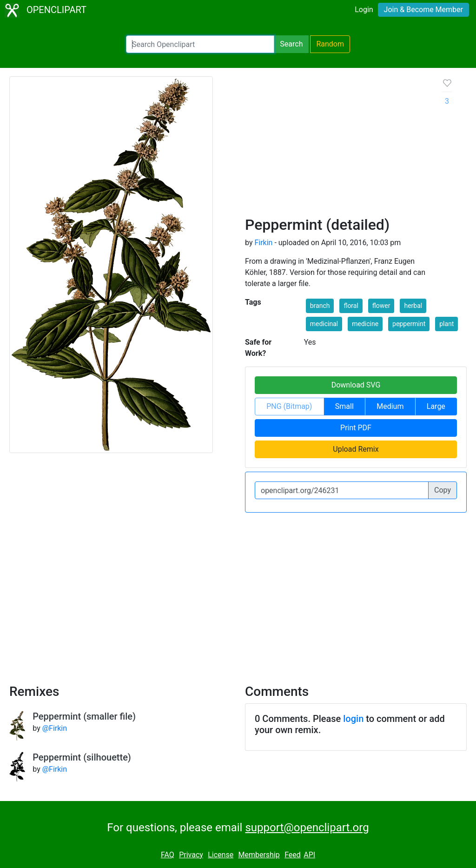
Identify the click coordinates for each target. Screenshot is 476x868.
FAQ (168, 855)
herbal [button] (413, 306)
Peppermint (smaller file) (84, 716)
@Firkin (55, 728)
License (221, 855)
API (309, 855)
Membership (259, 855)
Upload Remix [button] (356, 449)
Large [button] (436, 406)
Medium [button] (390, 406)
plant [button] (446, 324)
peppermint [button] (409, 324)
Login (364, 10)
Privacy (191, 855)
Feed (293, 855)
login (353, 719)
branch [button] (320, 306)
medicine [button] (365, 324)
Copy (443, 490)
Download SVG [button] (356, 385)
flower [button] (381, 306)
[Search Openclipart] (200, 44)
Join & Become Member (423, 10)
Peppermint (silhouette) (82, 757)
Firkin (263, 243)
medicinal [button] (324, 324)
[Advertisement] (336, 146)
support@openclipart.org (307, 828)
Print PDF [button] (356, 428)
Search (291, 44)
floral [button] (351, 306)
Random (330, 44)
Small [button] (344, 406)
